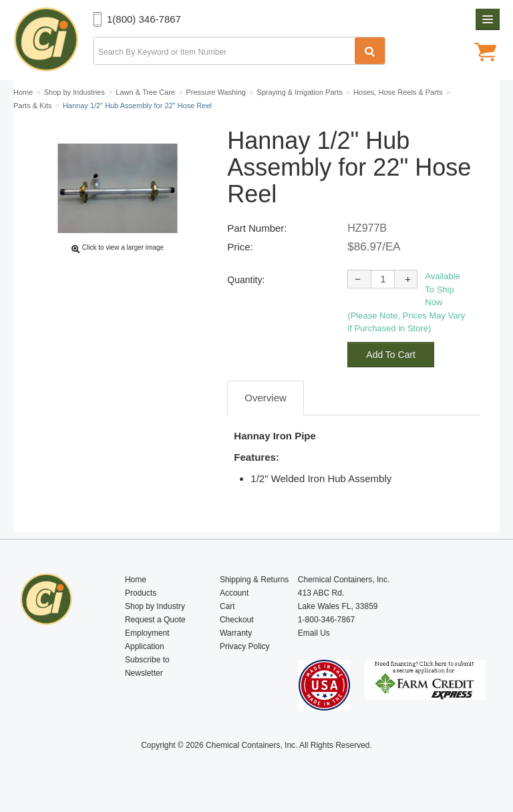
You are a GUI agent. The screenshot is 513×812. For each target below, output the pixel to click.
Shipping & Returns (254, 580)
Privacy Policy (245, 646)
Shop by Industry (155, 606)
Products (141, 593)
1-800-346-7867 (326, 620)
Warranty (236, 633)
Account (234, 593)
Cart (227, 606)
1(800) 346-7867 (144, 19)
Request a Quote (155, 620)
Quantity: (246, 280)
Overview (266, 398)
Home (136, 580)
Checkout (237, 620)
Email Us (314, 633)
